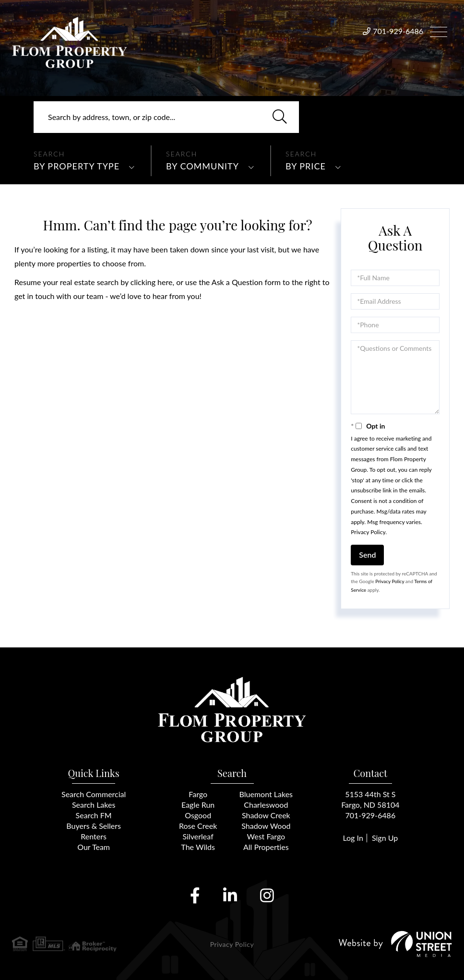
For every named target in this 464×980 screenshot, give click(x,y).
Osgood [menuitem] (198, 815)
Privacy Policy (368, 532)
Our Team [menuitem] (94, 847)
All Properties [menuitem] (266, 847)
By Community (202, 166)
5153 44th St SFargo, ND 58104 (370, 799)
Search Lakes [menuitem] (94, 805)
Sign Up (385, 838)
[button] (280, 117)
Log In (353, 838)
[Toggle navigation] (439, 30)
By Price (306, 166)
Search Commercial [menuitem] (94, 794)
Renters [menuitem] (94, 836)
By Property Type (77, 166)
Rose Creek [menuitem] (198, 826)
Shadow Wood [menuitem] (266, 826)
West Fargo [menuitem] (266, 836)
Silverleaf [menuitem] (198, 836)
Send (367, 555)
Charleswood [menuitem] (266, 805)
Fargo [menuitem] (198, 794)
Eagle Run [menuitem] (198, 805)
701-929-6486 (398, 31)
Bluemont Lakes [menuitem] (266, 794)
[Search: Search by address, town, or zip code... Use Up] (166, 117)
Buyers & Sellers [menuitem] (94, 826)
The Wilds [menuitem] (198, 847)
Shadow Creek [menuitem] (266, 815)
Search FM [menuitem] (94, 815)
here (165, 282)
